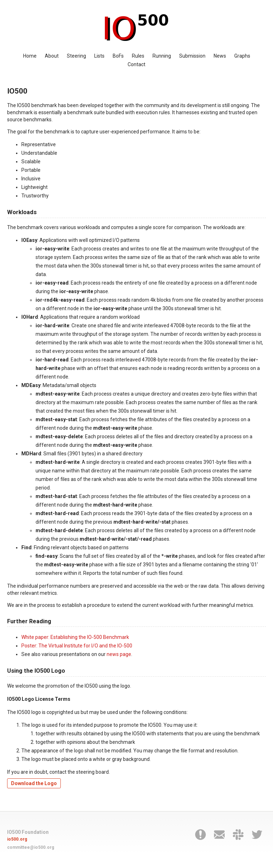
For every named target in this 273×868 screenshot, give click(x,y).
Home (30, 56)
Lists (99, 56)
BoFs (118, 56)
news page (119, 654)
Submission (192, 56)
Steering (76, 56)
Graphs (242, 56)
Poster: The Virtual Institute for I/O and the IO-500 (77, 646)
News (220, 56)
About (52, 56)
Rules (138, 56)
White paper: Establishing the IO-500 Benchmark (75, 637)
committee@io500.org (31, 847)
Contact (136, 64)
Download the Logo (34, 783)
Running (162, 56)
